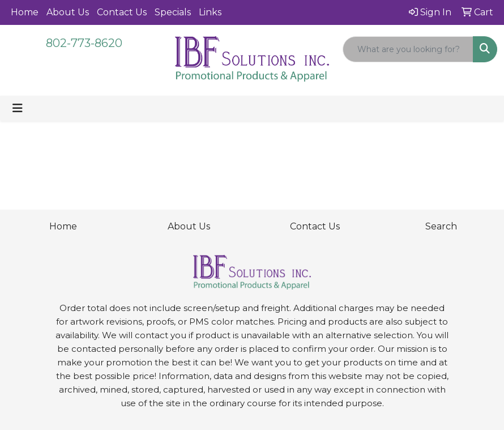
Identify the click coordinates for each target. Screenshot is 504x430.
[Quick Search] (408, 49)
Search (441, 226)
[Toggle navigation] (18, 108)
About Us (68, 12)
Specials (173, 12)
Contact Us (122, 12)
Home (25, 12)
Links (210, 12)
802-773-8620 (84, 43)
